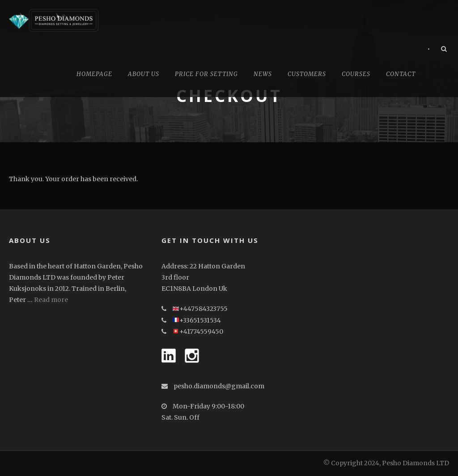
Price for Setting (206, 74)
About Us (144, 74)
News (263, 74)
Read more (51, 300)
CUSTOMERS (307, 74)
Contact (401, 74)
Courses (356, 74)
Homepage (94, 74)
